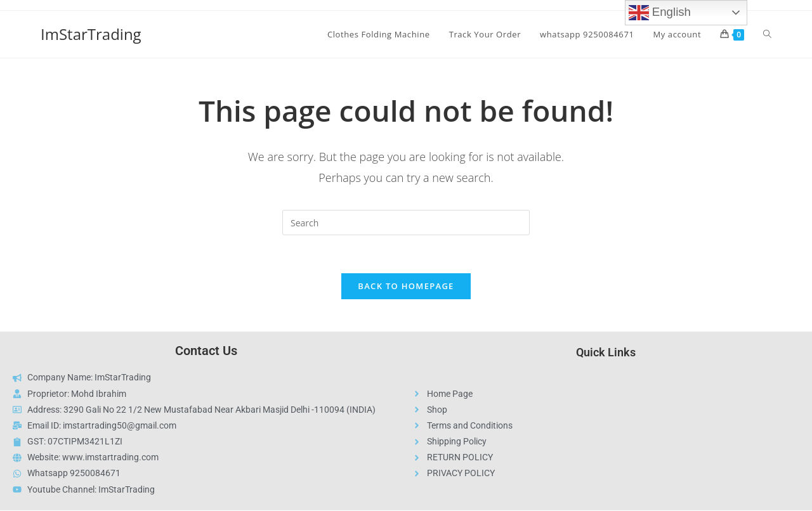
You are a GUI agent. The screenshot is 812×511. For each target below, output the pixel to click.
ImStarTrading (91, 34)
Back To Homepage (406, 287)
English (660, 13)
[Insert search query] (406, 223)
